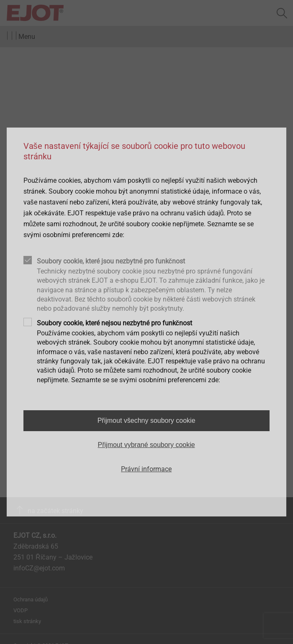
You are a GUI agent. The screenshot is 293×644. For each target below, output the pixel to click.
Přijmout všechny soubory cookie (146, 420)
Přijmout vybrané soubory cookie (146, 445)
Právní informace (146, 469)
